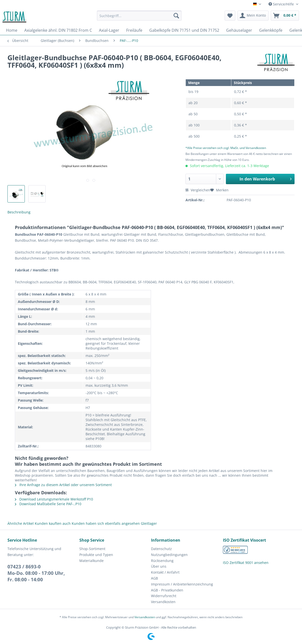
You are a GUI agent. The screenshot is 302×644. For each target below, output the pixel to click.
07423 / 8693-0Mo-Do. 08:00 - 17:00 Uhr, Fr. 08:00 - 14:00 (36, 573)
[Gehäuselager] (239, 30)
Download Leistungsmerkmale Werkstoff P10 (54, 499)
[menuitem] (139, 18)
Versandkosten (163, 602)
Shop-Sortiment (92, 549)
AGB (154, 578)
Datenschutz (161, 549)
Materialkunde (91, 561)
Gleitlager (149, 523)
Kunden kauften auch (53, 523)
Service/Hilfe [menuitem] (282, 4)
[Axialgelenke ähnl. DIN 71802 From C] (58, 30)
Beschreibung (19, 212)
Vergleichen (198, 190)
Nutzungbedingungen (169, 555)
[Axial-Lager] (109, 30)
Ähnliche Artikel (21, 523)
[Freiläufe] (134, 30)
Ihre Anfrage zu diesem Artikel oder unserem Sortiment (63, 485)
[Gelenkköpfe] (271, 30)
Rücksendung (162, 561)
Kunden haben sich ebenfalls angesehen (106, 523)
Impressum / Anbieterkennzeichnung (182, 584)
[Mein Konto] (253, 16)
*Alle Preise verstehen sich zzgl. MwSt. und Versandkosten (226, 148)
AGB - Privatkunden (167, 590)
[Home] (12, 30)
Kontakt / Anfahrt (165, 572)
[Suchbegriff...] (139, 16)
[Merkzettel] (230, 16)
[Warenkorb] (285, 16)
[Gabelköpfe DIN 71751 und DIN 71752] (184, 30)
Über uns (159, 566)
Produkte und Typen (96, 555)
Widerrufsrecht (164, 596)
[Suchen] (176, 16)
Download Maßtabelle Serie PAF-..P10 (48, 504)
